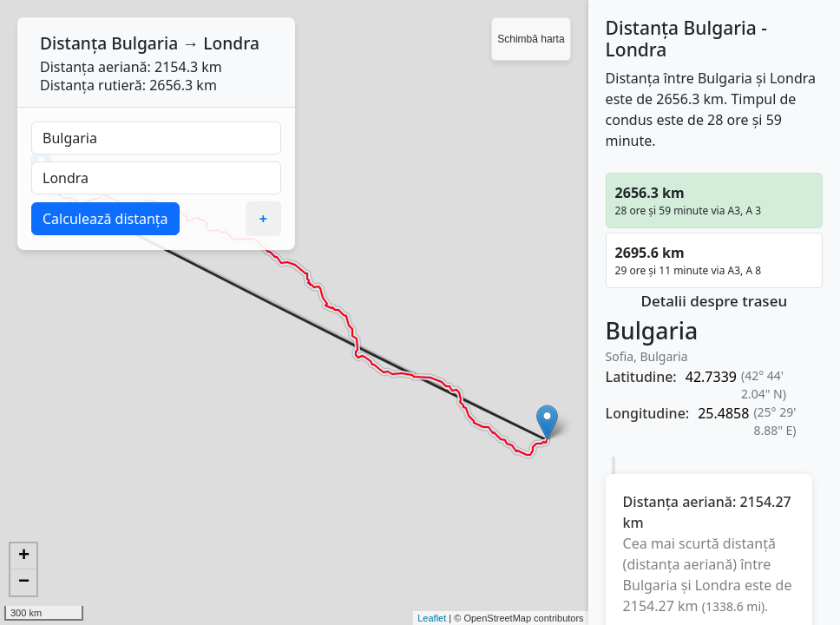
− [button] (24, 582)
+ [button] (24, 556)
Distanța (73, 43)
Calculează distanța (105, 219)
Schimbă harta (531, 39)
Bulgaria (144, 43)
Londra (231, 43)
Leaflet (432, 618)
